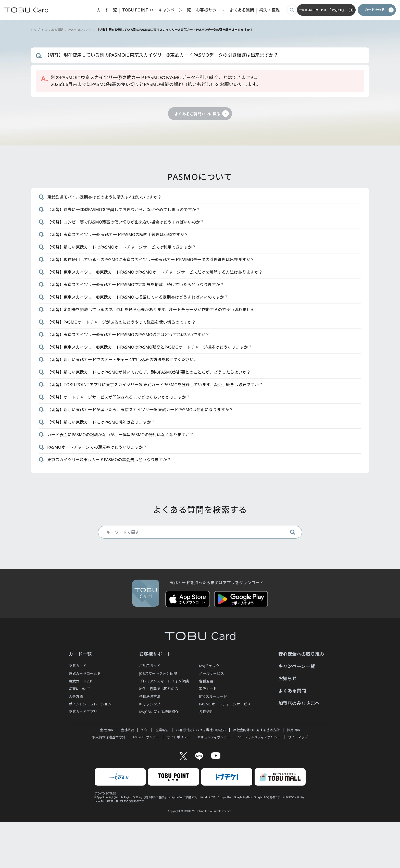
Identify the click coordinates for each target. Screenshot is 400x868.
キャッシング (150, 749)
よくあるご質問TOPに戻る (197, 114)
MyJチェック (209, 711)
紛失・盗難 (266, 10)
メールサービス (211, 718)
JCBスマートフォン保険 (158, 718)
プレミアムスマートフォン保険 (164, 726)
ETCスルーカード (213, 741)
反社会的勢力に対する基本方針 (256, 775)
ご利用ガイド (150, 711)
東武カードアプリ (83, 757)
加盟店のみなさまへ (299, 748)
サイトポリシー (178, 782)
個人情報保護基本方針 (109, 782)
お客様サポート (206, 10)
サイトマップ (298, 782)
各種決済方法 (150, 741)
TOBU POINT (131, 10)
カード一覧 (103, 10)
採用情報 (294, 775)
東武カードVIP (80, 726)
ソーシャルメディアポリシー (259, 782)
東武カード (78, 711)
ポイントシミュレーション (90, 749)
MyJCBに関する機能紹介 (159, 757)
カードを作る (363, 10)
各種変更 (206, 726)
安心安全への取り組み (301, 699)
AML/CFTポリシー (146, 782)
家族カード (208, 734)
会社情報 (107, 775)
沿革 (145, 775)
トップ (35, 30)
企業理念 (162, 775)
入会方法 (76, 741)
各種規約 (206, 757)
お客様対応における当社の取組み (201, 775)
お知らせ (287, 723)
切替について (79, 734)
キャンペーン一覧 (171, 10)
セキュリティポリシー (214, 782)
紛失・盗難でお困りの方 (159, 734)
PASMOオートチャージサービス (225, 749)
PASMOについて (80, 30)
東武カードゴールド (85, 718)
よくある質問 (238, 10)
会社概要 (127, 775)
